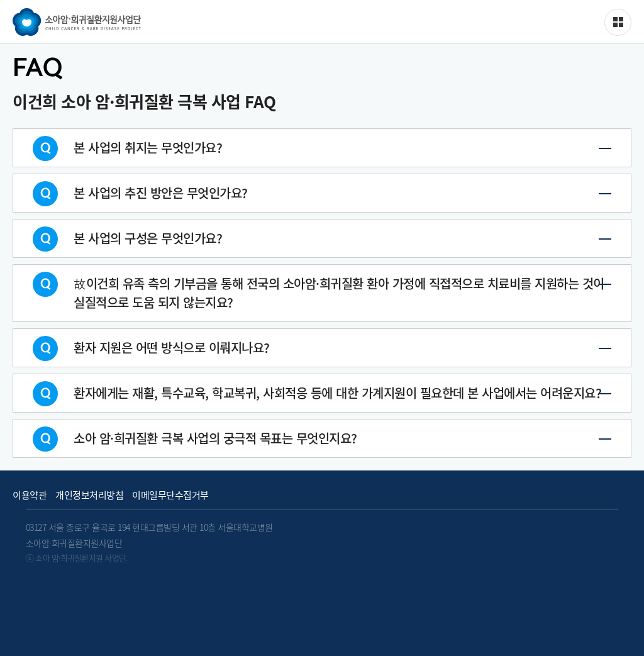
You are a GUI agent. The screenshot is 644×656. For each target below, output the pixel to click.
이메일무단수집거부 (170, 495)
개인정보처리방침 (89, 495)
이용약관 (30, 495)
